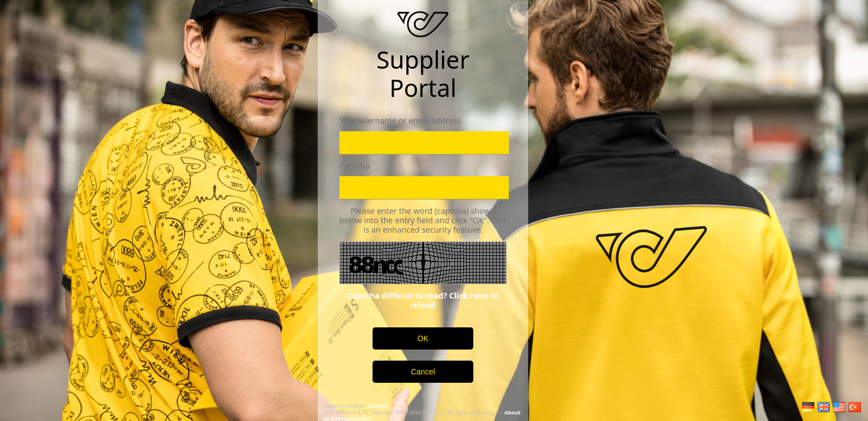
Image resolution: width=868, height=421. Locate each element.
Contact (378, 406)
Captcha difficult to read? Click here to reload (423, 300)
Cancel (423, 372)
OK (423, 338)
